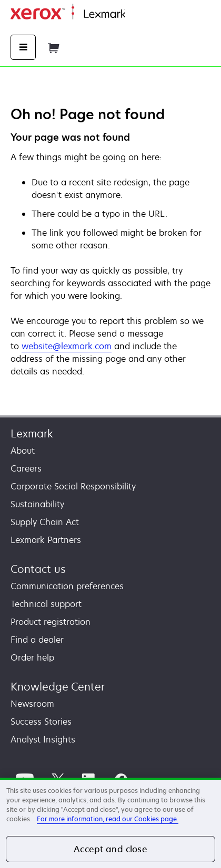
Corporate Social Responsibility (73, 486)
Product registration (51, 622)
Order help (32, 657)
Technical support (46, 604)
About (23, 451)
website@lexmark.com (67, 346)
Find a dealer (37, 640)
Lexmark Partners (46, 540)
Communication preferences (67, 586)
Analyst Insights (43, 739)
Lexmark (32, 433)
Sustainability (37, 504)
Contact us (38, 569)
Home (136, 14)
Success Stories (41, 721)
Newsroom (32, 704)
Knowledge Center (58, 687)
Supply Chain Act (45, 522)
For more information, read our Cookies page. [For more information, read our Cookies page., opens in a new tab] (108, 819)
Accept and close (110, 849)
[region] (110, 823)
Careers (26, 468)
